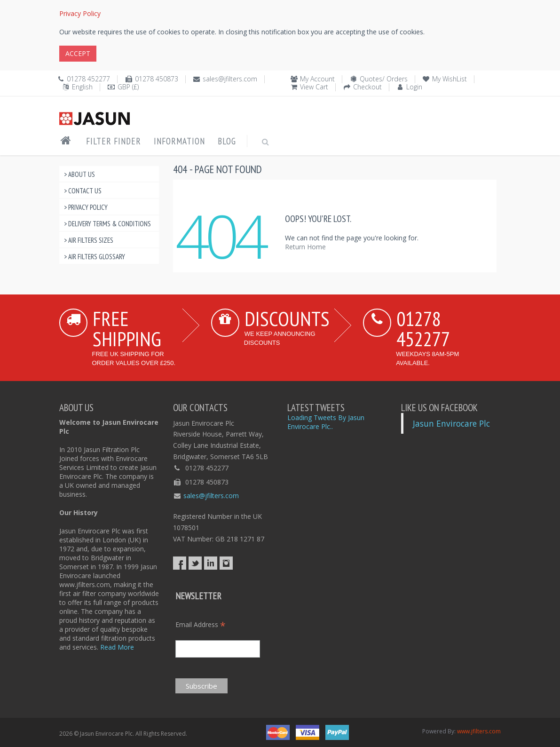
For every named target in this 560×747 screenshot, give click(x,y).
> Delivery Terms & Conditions (107, 224)
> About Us (79, 174)
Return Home (305, 247)
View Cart (314, 87)
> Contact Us (83, 191)
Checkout (367, 87)
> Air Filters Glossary (95, 257)
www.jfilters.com (479, 731)
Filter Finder (114, 141)
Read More (117, 647)
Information (179, 141)
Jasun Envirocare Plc (451, 423)
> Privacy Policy (86, 207)
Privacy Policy (80, 13)
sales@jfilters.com (230, 79)
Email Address (201, 624)
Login (414, 87)
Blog (227, 141)
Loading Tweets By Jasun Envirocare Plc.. (326, 422)
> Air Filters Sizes (89, 240)
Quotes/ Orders (384, 79)
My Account (317, 79)
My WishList (450, 79)
